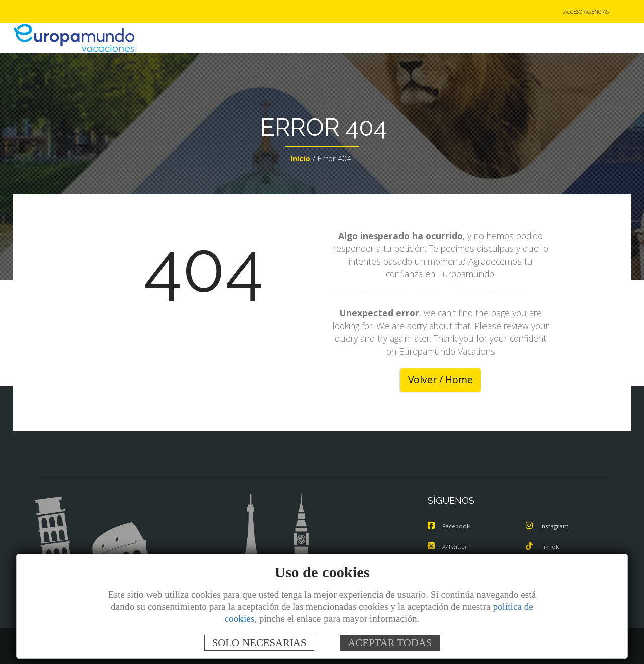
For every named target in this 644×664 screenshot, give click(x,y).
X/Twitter (449, 547)
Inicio (300, 159)
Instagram (548, 527)
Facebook (450, 527)
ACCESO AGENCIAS (586, 12)
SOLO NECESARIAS (260, 643)
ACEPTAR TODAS (390, 643)
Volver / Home (440, 381)
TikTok (543, 547)
